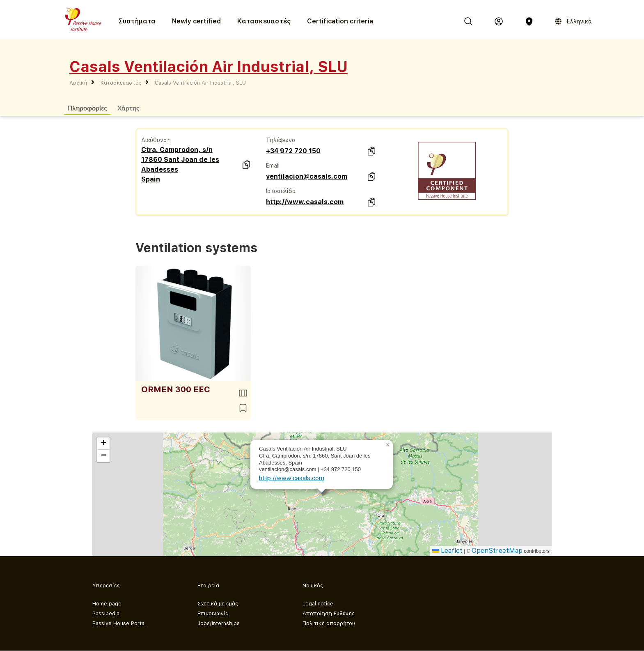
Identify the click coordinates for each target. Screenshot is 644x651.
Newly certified (196, 21)
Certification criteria (340, 21)
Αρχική (78, 83)
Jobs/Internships (219, 623)
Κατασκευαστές (264, 21)
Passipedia (106, 613)
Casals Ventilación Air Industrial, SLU (200, 83)
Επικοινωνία (213, 613)
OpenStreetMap (497, 551)
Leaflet (447, 551)
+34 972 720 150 (293, 151)
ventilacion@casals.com (307, 176)
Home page (107, 604)
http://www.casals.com (305, 202)
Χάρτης (128, 108)
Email (273, 166)
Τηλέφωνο (281, 140)
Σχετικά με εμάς (218, 604)
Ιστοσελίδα (281, 191)
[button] (388, 445)
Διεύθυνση (156, 140)
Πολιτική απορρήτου (329, 623)
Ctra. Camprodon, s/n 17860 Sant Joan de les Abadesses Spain (180, 164)
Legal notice (318, 604)
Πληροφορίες (87, 108)
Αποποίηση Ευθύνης (329, 613)
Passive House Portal (119, 623)
